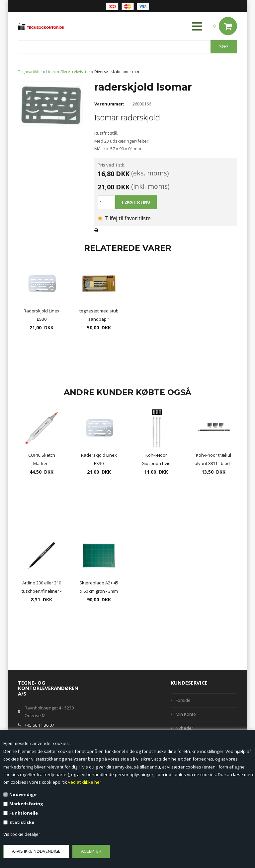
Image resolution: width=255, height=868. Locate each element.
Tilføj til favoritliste (124, 218)
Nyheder (184, 728)
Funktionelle (24, 813)
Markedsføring (26, 804)
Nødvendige (23, 794)
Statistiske (22, 822)
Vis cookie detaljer (22, 834)
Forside (183, 700)
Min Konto (186, 714)
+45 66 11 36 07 (39, 725)
